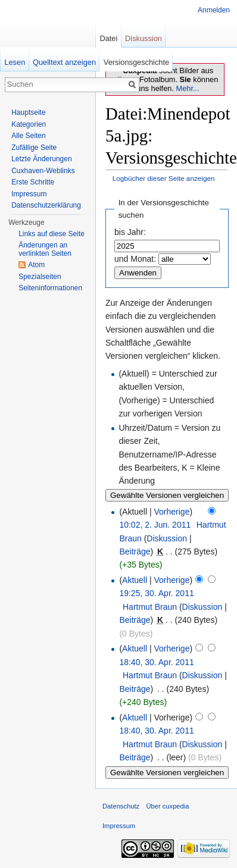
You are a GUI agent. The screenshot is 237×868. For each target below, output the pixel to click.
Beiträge (135, 551)
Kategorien (29, 124)
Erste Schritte (33, 182)
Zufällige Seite (34, 148)
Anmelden (214, 10)
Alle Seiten (28, 136)
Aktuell (135, 580)
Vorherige (172, 512)
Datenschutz (121, 806)
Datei (108, 38)
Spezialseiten (40, 277)
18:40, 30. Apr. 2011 (156, 662)
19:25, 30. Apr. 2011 (156, 593)
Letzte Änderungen (41, 159)
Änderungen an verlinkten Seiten (45, 249)
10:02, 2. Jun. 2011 (155, 525)
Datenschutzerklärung (46, 205)
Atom (36, 265)
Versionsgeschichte (136, 62)
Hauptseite (28, 112)
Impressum (29, 194)
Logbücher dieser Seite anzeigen (164, 178)
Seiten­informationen (50, 288)
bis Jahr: (130, 232)
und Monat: (135, 259)
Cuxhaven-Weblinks (43, 171)
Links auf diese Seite (52, 234)
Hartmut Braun (150, 607)
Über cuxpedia (167, 806)
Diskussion (167, 538)
